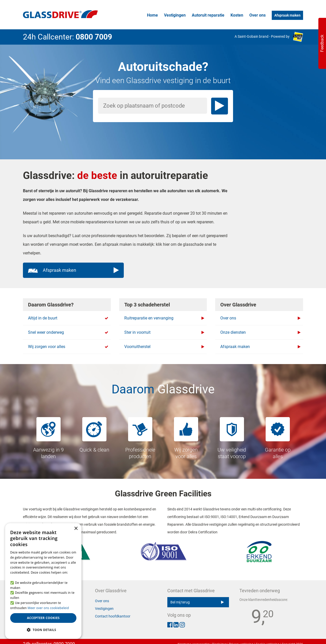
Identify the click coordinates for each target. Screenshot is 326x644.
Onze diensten (260, 332)
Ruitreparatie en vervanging (164, 318)
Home (152, 15)
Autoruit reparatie (208, 15)
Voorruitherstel (164, 347)
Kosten (237, 15)
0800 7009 (94, 37)
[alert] (43, 581)
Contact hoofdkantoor (113, 616)
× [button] (76, 529)
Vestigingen (175, 15)
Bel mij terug (197, 602)
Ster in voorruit (164, 332)
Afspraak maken (287, 15)
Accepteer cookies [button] (43, 618)
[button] (43, 630)
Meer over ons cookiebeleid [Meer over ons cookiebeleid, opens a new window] (48, 608)
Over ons (257, 15)
